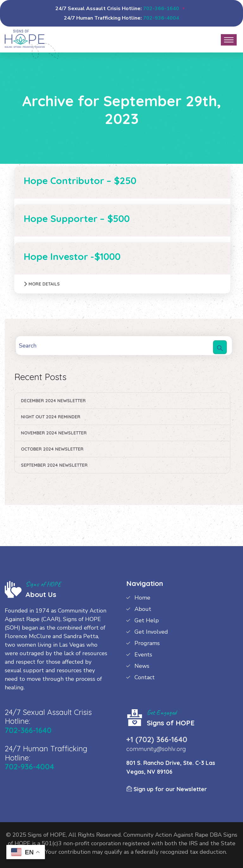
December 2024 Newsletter (53, 401)
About (143, 609)
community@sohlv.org (156, 749)
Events (143, 655)
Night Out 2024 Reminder (51, 417)
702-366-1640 (161, 9)
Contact (145, 677)
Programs (147, 643)
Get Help (147, 620)
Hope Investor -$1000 (72, 256)
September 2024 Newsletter (54, 465)
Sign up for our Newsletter (167, 789)
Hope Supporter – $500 (77, 219)
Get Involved (151, 632)
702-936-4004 (161, 18)
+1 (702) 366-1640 (157, 739)
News (142, 666)
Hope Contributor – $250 (80, 181)
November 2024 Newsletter (54, 433)
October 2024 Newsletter (52, 449)
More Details (44, 284)
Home (142, 598)
